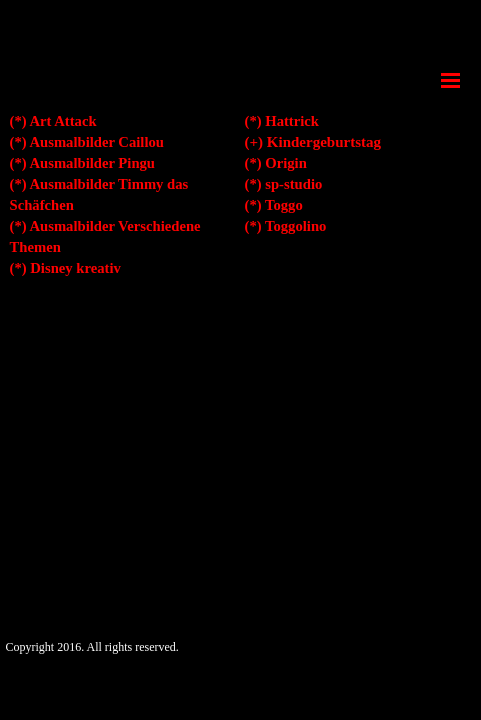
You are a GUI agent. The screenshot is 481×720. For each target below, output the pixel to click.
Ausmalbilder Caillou (96, 142)
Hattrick (292, 121)
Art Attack (62, 121)
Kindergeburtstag (324, 142)
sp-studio (293, 184)
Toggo (284, 205)
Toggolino (295, 226)
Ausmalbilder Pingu (92, 163)
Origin (286, 163)
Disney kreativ (75, 268)
